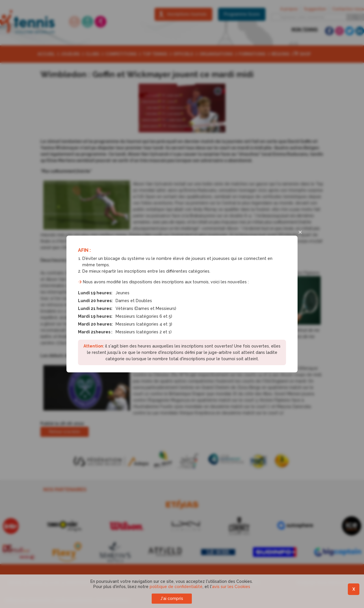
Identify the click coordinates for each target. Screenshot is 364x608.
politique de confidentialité (176, 587)
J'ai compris (172, 598)
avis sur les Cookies (231, 587)
